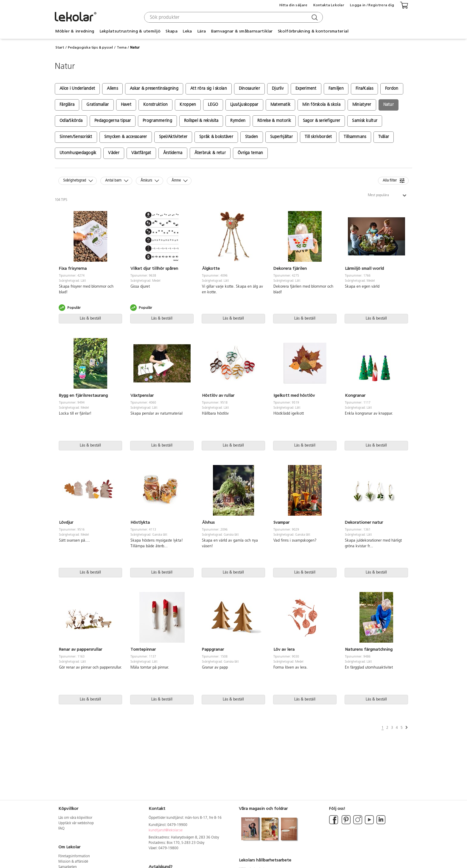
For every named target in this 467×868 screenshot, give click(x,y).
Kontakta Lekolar (329, 5)
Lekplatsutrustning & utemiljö (130, 31)
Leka (187, 31)
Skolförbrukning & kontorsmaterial (313, 31)
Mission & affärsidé (73, 862)
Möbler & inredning (75, 31)
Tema (122, 47)
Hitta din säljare (294, 5)
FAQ (62, 829)
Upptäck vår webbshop (76, 823)
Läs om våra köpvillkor (75, 818)
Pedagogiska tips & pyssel (90, 47)
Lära (201, 31)
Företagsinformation (74, 856)
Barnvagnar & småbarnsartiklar (242, 31)
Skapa (171, 31)
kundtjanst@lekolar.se (166, 830)
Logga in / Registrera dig (372, 5)
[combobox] (233, 17)
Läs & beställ (90, 318)
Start (60, 47)
